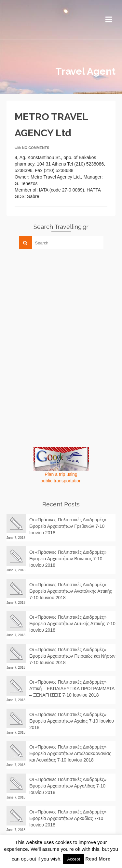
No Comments (36, 148)
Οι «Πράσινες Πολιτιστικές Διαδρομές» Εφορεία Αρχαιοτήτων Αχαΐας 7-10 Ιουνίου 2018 (72, 721)
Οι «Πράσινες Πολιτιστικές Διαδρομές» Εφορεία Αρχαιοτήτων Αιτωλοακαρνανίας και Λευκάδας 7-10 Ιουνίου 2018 (70, 753)
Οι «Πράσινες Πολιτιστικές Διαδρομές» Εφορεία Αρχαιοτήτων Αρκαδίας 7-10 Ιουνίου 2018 (68, 818)
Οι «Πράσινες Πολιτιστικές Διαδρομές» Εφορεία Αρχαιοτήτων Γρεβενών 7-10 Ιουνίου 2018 (68, 526)
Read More (98, 859)
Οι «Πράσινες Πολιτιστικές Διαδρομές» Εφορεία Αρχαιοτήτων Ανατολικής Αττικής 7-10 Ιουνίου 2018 (71, 591)
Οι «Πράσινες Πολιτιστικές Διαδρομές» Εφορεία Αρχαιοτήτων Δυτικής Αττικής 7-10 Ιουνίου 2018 (72, 624)
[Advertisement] (55, 300)
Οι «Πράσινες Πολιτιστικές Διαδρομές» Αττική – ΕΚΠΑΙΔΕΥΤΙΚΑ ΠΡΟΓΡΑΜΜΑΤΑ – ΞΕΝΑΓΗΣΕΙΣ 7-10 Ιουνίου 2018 (72, 688)
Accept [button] (74, 859)
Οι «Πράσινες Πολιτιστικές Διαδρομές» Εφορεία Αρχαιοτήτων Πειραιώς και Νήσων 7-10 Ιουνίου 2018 (72, 656)
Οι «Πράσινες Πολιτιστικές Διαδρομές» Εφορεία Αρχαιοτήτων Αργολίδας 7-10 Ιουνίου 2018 (68, 786)
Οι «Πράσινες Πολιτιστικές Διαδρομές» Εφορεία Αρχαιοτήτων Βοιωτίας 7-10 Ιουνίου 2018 (68, 559)
